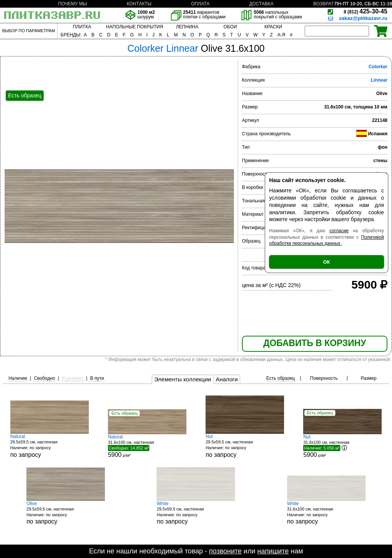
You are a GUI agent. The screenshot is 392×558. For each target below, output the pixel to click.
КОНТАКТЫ (139, 4)
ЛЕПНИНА (187, 27)
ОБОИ (230, 27)
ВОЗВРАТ (323, 4)
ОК (327, 262)
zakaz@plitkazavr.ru (363, 18)
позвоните (225, 551)
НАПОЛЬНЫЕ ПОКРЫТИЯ (135, 27)
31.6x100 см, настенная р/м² (147, 446)
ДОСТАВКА (261, 4)
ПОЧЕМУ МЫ (73, 4)
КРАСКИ (273, 27)
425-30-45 (366, 11)
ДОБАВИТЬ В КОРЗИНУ (315, 343)
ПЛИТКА (82, 27)
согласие (339, 231)
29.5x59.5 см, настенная (50, 446)
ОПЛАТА (200, 4)
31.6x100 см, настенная (326, 513)
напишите (273, 551)
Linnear (379, 80)
